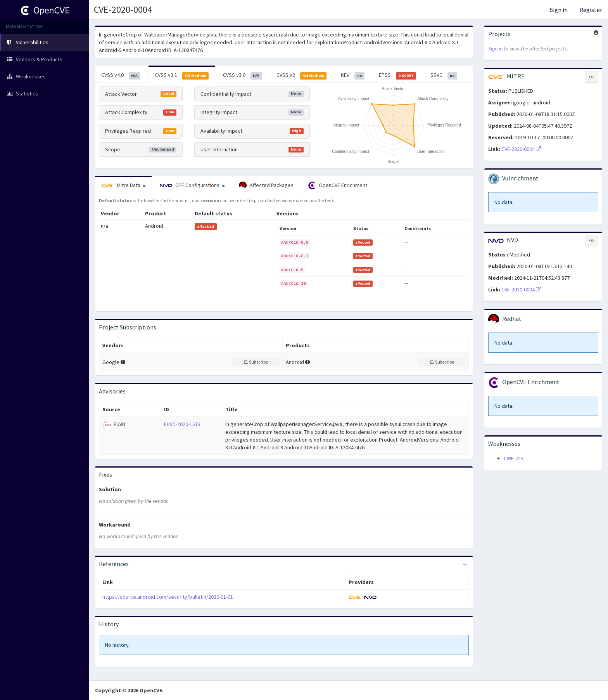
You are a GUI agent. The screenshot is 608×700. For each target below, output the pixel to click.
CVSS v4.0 (121, 75)
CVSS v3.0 (243, 75)
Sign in (559, 10)
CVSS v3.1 (182, 75)
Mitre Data (123, 185)
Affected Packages (266, 185)
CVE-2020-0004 (521, 149)
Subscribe (256, 362)
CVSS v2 (302, 75)
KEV (353, 75)
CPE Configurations (192, 185)
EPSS (397, 75)
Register (591, 10)
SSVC (444, 75)
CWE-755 (514, 458)
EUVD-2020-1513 (182, 424)
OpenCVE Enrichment (338, 185)
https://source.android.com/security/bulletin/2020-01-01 (168, 597)
